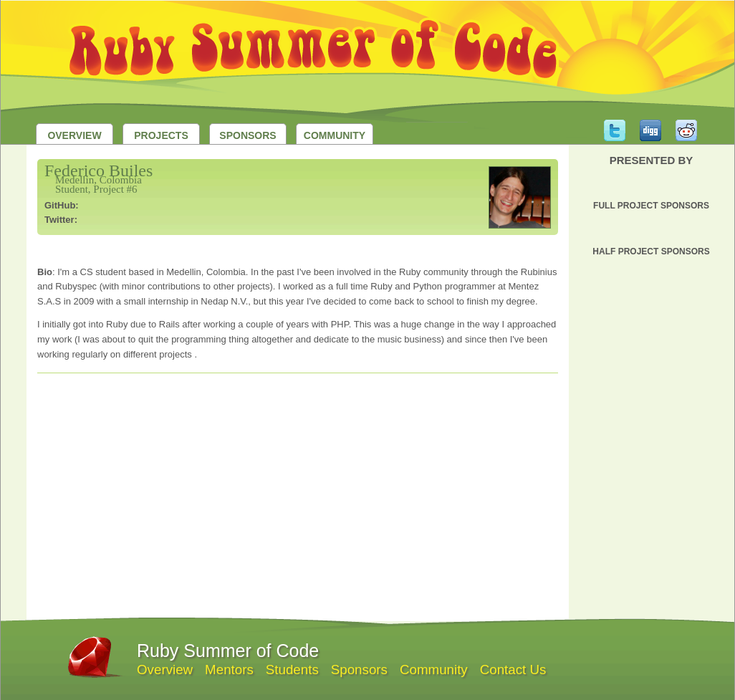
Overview (74, 135)
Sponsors (248, 135)
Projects (161, 135)
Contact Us (513, 670)
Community (335, 135)
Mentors (229, 670)
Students (292, 670)
